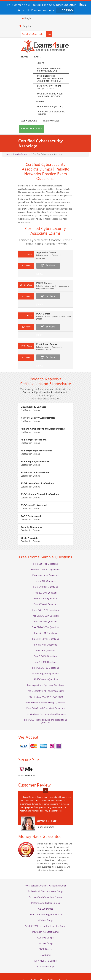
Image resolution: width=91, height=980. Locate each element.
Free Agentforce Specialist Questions (46, 675)
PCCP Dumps (35, 304)
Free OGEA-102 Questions (45, 658)
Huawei (31, 102)
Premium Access (45, 121)
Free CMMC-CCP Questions (46, 606)
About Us (38, 963)
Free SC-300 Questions (45, 652)
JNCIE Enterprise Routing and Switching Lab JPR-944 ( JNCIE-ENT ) (41, 79)
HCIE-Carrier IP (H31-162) (41, 107)
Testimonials (21, 121)
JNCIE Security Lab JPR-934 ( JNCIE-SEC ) (41, 88)
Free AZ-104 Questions (46, 589)
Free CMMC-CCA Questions (45, 618)
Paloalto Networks (21, 142)
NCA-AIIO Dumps (46, 949)
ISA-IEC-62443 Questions (46, 670)
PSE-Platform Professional (26, 459)
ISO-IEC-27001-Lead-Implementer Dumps (46, 909)
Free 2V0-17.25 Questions (45, 600)
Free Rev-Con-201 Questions (46, 560)
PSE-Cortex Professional (25, 427)
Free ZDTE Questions (46, 571)
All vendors (70, 57)
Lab (29, 57)
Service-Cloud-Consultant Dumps (45, 880)
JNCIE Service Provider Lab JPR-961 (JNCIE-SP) (41, 96)
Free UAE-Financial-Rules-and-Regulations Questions (45, 710)
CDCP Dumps (45, 932)
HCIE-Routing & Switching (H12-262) (42, 114)
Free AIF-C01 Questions (46, 612)
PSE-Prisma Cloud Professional (29, 470)
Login (17, 18)
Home (16, 57)
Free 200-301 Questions (45, 583)
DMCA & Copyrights (66, 968)
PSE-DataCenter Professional (27, 437)
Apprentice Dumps (37, 248)
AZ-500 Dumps (46, 892)
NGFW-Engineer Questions (46, 664)
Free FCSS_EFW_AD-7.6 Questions (45, 687)
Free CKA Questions (46, 641)
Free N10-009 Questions (46, 577)
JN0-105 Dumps (46, 926)
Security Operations (22, 514)
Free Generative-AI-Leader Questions (45, 681)
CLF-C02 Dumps (45, 920)
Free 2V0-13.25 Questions (45, 566)
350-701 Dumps (45, 903)
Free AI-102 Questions (45, 623)
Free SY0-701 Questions (45, 554)
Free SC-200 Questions (45, 647)
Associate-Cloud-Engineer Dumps (45, 897)
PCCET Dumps (35, 276)
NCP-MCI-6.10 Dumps (45, 944)
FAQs (51, 963)
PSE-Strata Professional (25, 492)
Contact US (45, 968)
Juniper (31, 64)
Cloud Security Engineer (25, 394)
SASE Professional (22, 503)
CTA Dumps (46, 938)
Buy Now (42, 258)
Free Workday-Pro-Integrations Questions (45, 704)
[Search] (40, 34)
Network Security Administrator (29, 405)
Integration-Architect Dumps (45, 915)
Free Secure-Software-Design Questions (46, 693)
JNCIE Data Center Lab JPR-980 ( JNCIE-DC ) (40, 70)
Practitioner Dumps (38, 332)
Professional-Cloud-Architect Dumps (46, 874)
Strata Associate (21, 525)
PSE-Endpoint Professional (26, 448)
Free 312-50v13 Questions (45, 629)
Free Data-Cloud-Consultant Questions (45, 699)
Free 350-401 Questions (45, 595)
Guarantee (64, 963)
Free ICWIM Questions (46, 635)
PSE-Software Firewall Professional (31, 481)
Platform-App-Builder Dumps (45, 886)
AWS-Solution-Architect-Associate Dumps (46, 868)
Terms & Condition (25, 968)
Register (16, 26)
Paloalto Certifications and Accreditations (34, 416)
